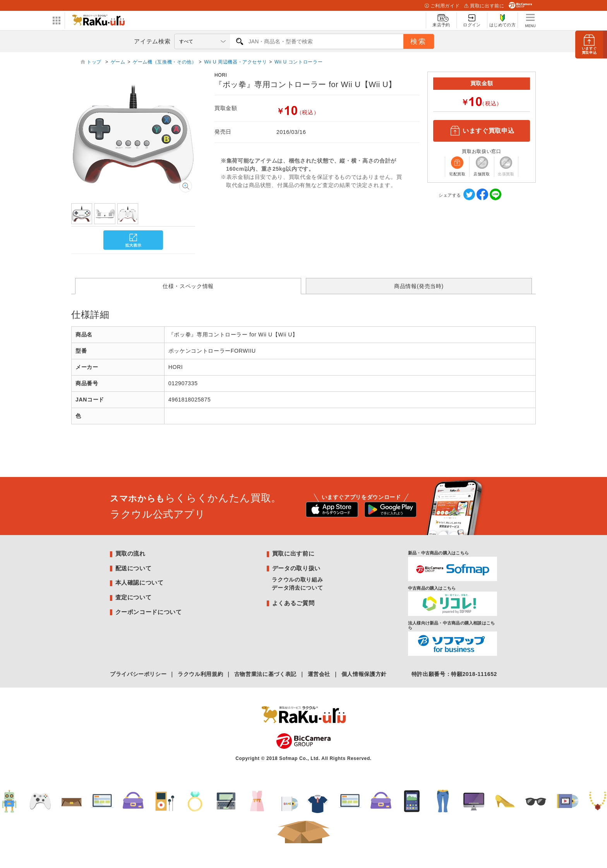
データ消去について (297, 588)
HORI (221, 75)
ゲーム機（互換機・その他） (165, 62)
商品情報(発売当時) (419, 286)
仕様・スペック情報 (188, 286)
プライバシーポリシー (138, 674)
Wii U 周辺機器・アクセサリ (235, 62)
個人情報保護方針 (364, 674)
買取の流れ (130, 553)
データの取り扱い (296, 568)
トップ (95, 62)
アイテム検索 (152, 41)
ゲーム (118, 62)
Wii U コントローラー (298, 62)
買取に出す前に (484, 6)
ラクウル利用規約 (200, 674)
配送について (134, 568)
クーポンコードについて (149, 612)
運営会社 (319, 674)
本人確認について (140, 582)
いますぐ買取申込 (482, 131)
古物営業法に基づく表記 (265, 674)
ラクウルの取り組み (297, 580)
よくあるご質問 (293, 603)
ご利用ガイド (442, 6)
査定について (134, 597)
